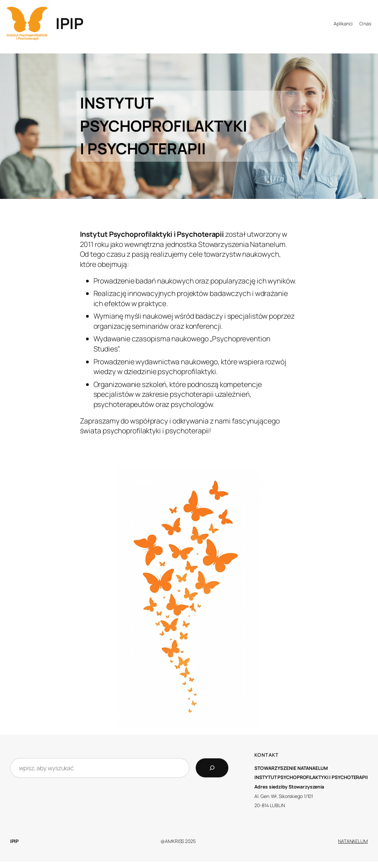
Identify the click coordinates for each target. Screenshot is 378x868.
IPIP (69, 23)
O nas (365, 24)
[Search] (212, 768)
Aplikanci (343, 24)
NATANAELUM (353, 841)
